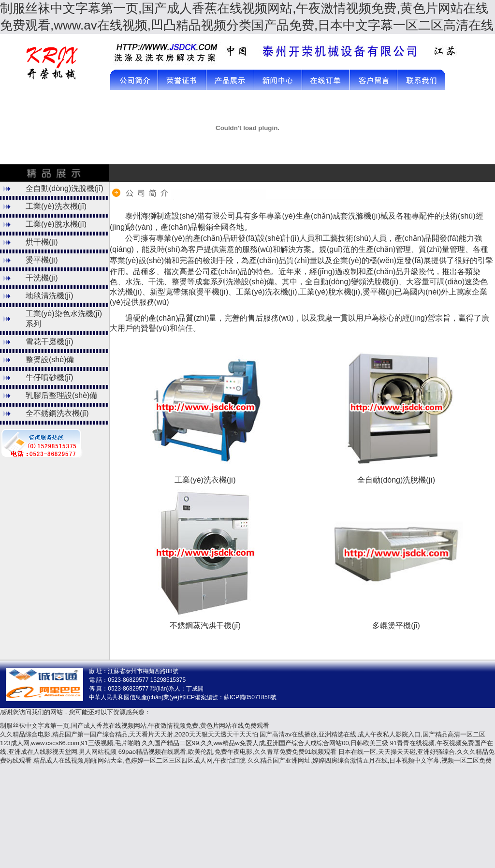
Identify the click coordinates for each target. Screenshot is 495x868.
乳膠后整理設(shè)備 (61, 395)
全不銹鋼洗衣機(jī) (57, 413)
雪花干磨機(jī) (50, 342)
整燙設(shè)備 (50, 360)
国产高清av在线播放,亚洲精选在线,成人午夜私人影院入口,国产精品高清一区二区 (372, 734)
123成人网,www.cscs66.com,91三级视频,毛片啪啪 (70, 743)
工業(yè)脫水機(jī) (56, 224)
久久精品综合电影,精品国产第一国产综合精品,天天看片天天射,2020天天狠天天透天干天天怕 (129, 734)
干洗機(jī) (42, 278)
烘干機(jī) (42, 242)
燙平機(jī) (42, 260)
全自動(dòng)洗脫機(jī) (65, 188)
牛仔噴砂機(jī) (50, 377)
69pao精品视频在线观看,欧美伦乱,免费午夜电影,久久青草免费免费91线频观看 (227, 752)
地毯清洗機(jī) (50, 296)
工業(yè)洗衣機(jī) (56, 206)
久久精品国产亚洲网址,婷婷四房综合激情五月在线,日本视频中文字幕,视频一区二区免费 (370, 760)
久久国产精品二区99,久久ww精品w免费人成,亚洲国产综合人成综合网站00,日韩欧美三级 (265, 743)
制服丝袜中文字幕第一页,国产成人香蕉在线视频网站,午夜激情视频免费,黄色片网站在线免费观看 (135, 726)
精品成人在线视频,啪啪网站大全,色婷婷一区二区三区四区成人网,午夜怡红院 (140, 760)
